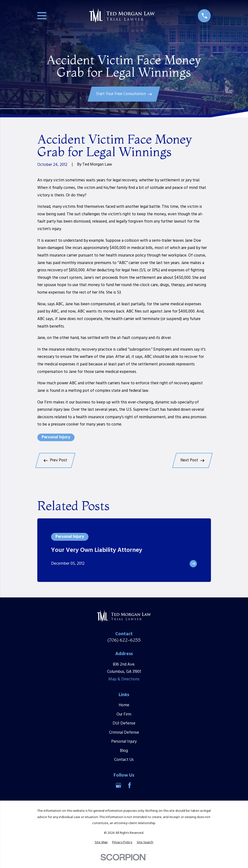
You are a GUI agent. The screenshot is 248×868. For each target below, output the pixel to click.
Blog (124, 751)
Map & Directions (124, 679)
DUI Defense (124, 723)
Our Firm (124, 714)
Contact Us (124, 760)
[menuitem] (101, 843)
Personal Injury (56, 437)
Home (124, 705)
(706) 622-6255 (124, 640)
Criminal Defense (124, 733)
